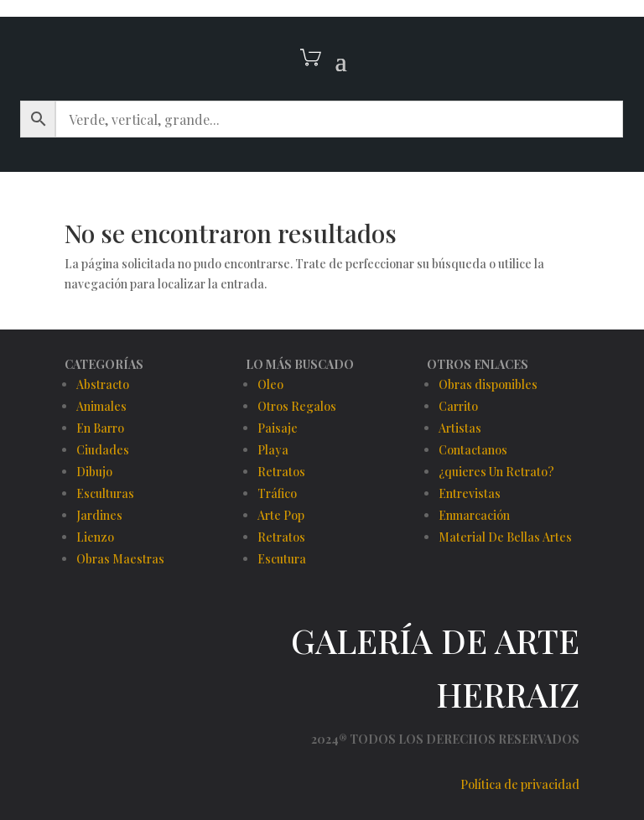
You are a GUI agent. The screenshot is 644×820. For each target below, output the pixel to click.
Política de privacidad (520, 784)
